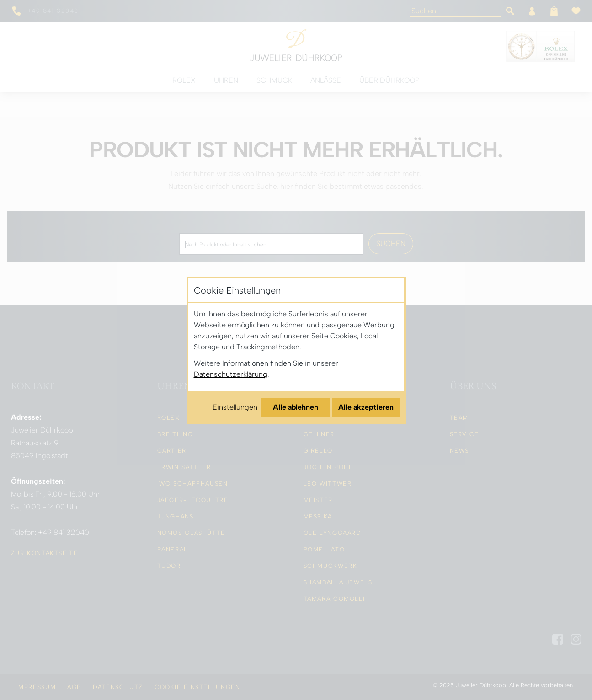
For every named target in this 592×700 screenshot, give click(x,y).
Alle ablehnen (296, 407)
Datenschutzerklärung (231, 374)
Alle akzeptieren (366, 407)
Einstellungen (235, 407)
